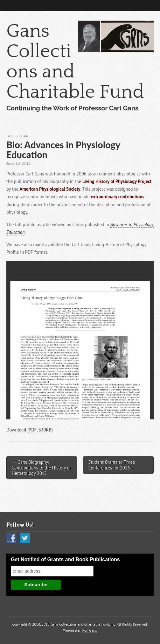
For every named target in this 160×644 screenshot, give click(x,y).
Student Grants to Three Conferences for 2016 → (112, 465)
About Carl (19, 136)
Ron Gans (90, 630)
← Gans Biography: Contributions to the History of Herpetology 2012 (41, 468)
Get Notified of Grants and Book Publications (65, 559)
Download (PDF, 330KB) (30, 430)
